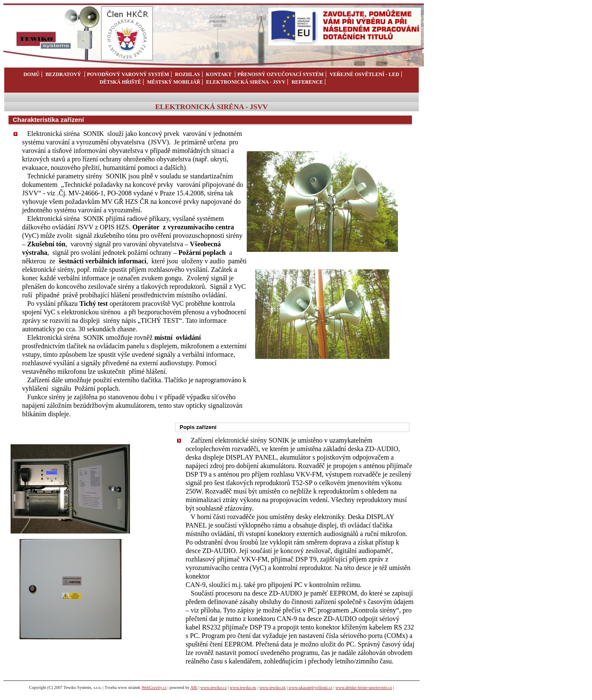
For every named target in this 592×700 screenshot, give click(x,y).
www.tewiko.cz (214, 687)
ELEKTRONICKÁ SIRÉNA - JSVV (246, 82)
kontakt (219, 74)
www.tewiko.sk (273, 687)
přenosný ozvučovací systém (280, 74)
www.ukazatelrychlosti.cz (310, 687)
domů (31, 74)
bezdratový (64, 74)
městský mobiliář (173, 82)
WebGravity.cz (154, 687)
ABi (194, 687)
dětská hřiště (121, 82)
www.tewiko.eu (243, 687)
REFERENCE (307, 82)
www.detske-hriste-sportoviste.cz (364, 687)
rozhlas (187, 74)
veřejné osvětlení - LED (364, 74)
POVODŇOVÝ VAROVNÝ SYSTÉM (128, 74)
